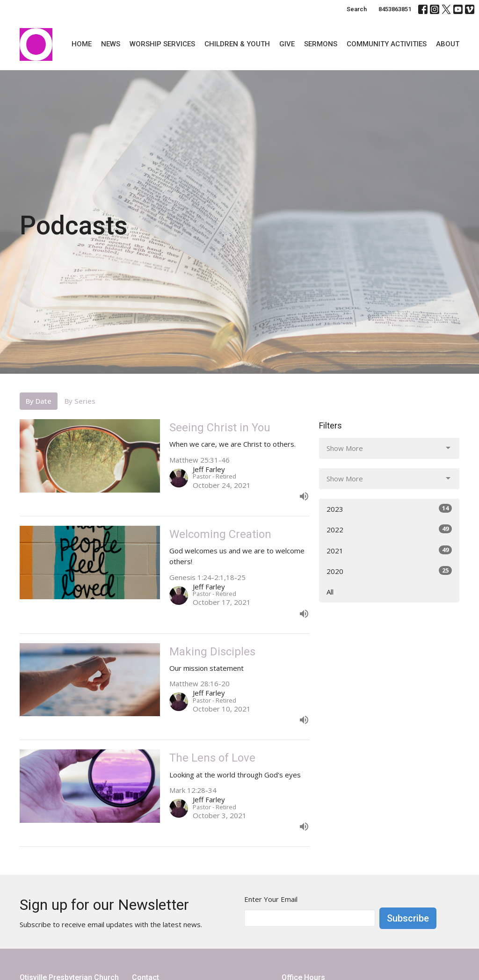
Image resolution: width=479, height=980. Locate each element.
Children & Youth (237, 44)
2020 (389, 571)
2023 (389, 509)
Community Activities (387, 44)
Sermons (321, 44)
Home (82, 44)
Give (287, 44)
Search (357, 9)
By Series (80, 401)
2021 (389, 550)
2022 (389, 529)
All (330, 592)
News (111, 44)
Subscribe (408, 918)
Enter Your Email (271, 899)
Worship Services (162, 44)
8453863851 (395, 9)
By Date (39, 401)
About (448, 44)
